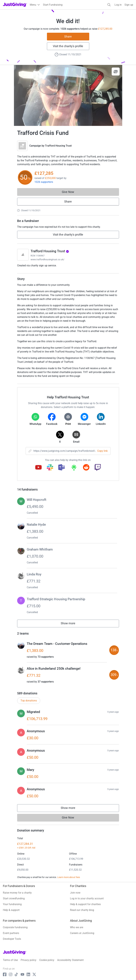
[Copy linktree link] (74, 468)
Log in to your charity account (87, 898)
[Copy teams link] (62, 468)
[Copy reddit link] (86, 468)
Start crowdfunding (14, 898)
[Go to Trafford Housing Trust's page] (23, 255)
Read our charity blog (82, 910)
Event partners (11, 933)
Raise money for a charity (17, 893)
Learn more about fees (69, 877)
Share (68, 36)
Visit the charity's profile (68, 46)
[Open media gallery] (68, 95)
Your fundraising (12, 904)
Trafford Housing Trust (58, 146)
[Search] (109, 5)
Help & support (11, 910)
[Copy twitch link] (98, 468)
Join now (75, 893)
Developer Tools (12, 939)
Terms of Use (10, 960)
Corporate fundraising (15, 927)
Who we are (77, 927)
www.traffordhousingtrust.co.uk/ (47, 259)
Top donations (29, 701)
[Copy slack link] (50, 468)
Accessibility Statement (70, 960)
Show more (72, 624)
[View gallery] (116, 72)
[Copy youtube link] (38, 468)
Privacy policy (29, 960)
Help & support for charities (85, 904)
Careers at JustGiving (82, 933)
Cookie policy (47, 960)
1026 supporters (44, 182)
